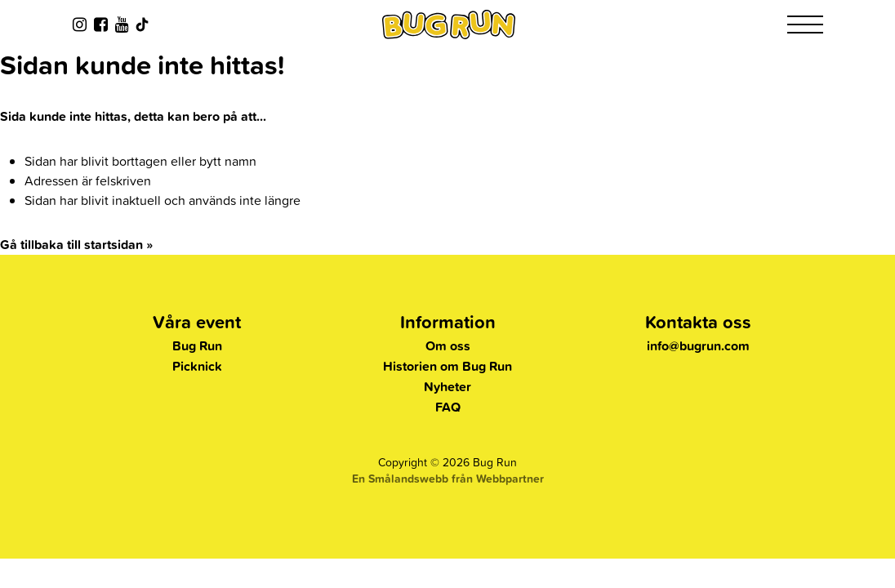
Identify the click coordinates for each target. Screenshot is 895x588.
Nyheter (447, 387)
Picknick (197, 366)
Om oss (448, 346)
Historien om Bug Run (447, 366)
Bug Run (197, 346)
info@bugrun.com (698, 346)
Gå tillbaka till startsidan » (76, 245)
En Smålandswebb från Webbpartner (448, 479)
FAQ (448, 407)
